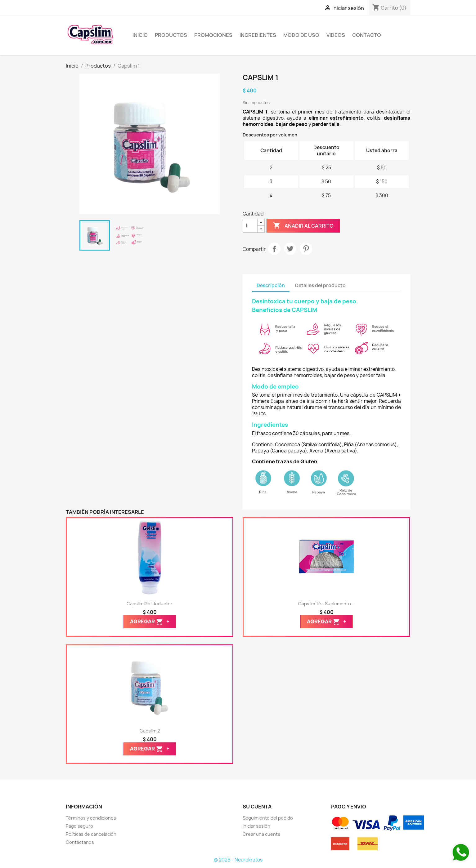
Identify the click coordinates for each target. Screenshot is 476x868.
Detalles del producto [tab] (320, 285)
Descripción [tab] (271, 285)
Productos (171, 35)
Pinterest (306, 249)
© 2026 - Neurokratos (238, 860)
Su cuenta (257, 807)
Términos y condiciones (91, 818)
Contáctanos (80, 842)
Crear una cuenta (261, 834)
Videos (336, 35)
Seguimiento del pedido (268, 818)
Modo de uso (301, 35)
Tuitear (290, 249)
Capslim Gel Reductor (150, 604)
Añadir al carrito (303, 226)
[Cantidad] (250, 226)
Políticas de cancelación (91, 834)
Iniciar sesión (256, 826)
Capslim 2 (150, 731)
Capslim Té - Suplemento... (326, 604)
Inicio (140, 35)
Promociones (213, 35)
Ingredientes (258, 35)
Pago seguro (79, 826)
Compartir (274, 249)
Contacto (367, 35)
